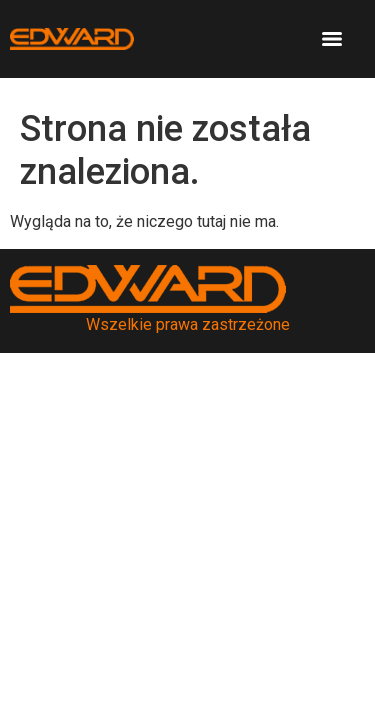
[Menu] (332, 39)
